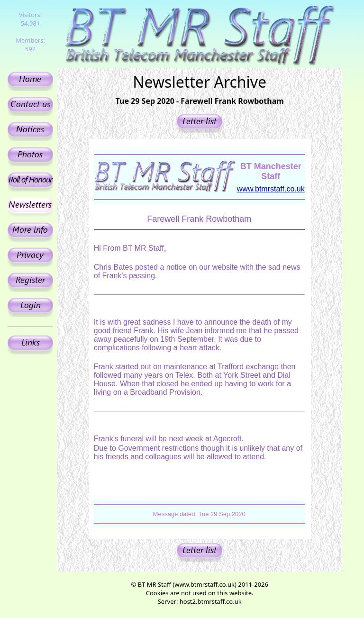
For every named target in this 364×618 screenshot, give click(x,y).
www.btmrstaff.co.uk (271, 189)
